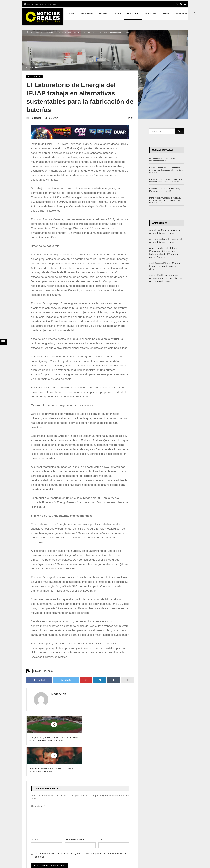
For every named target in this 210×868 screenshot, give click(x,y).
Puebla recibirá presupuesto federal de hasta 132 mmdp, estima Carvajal (164, 254)
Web (101, 809)
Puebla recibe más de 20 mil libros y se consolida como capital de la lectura (166, 180)
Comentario (38, 775)
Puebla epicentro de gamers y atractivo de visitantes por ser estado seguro (166, 278)
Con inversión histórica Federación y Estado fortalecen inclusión (165, 190)
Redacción (56, 694)
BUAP (37, 671)
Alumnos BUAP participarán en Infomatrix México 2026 (162, 160)
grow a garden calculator (162, 248)
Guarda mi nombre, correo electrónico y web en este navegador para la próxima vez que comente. (81, 824)
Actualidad (36, 32)
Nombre (36, 809)
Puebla (48, 671)
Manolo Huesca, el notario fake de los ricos (165, 266)
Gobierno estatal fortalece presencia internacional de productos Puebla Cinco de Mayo (166, 170)
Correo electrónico (75, 809)
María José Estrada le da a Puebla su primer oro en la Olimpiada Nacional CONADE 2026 (165, 200)
